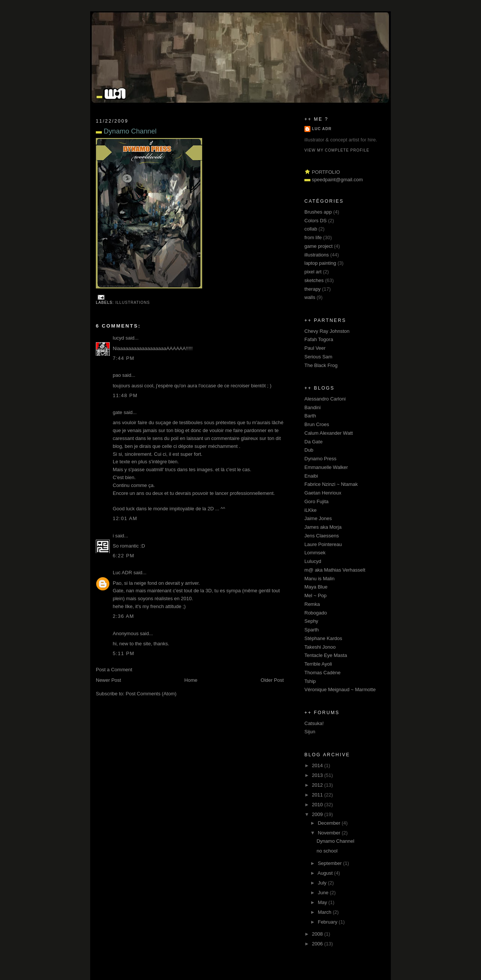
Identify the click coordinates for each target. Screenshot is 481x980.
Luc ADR (122, 573)
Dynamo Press (320, 459)
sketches (314, 280)
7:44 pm (124, 358)
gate (117, 412)
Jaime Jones (318, 518)
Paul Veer (315, 348)
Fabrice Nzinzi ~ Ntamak (331, 484)
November (330, 833)
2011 (318, 795)
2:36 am (123, 616)
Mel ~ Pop (315, 595)
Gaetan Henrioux (323, 493)
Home (191, 680)
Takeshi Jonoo (320, 647)
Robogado (316, 613)
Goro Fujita (316, 501)
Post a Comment (114, 670)
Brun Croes (317, 424)
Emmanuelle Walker (326, 467)
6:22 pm (124, 556)
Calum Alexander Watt (329, 433)
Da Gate (313, 442)
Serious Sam (318, 357)
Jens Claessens (322, 536)
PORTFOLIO (326, 172)
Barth (310, 416)
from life (313, 237)
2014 (318, 765)
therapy (312, 289)
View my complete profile (337, 150)
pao (117, 375)
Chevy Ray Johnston (327, 331)
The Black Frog (321, 365)
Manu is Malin (319, 579)
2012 (318, 785)
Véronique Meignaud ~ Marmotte (340, 689)
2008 (318, 934)
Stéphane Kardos (323, 638)
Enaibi (311, 476)
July (323, 883)
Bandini (312, 407)
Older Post (272, 680)
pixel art (313, 272)
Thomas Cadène (322, 673)
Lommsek (315, 553)
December (330, 823)
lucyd (118, 338)
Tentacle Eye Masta (326, 655)
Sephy (311, 621)
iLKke (311, 510)
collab (311, 229)
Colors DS (315, 221)
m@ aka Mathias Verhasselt (335, 570)
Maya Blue (316, 587)
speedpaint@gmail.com (337, 180)
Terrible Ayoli (318, 664)
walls (310, 297)
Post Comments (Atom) (151, 694)
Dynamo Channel (126, 131)
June (324, 893)
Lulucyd (313, 561)
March (325, 912)
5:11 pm (124, 653)
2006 (318, 944)
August (326, 873)
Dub (309, 450)
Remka (312, 604)
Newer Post (108, 680)
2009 (318, 814)
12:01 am (125, 518)
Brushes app (318, 212)
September (330, 863)
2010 (318, 805)
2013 (318, 775)
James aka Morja (323, 527)
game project (318, 246)
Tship (310, 681)
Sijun (310, 732)
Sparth (312, 630)
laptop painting (320, 263)
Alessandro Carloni (325, 399)
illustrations (133, 303)
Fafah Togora (319, 339)
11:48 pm (125, 395)
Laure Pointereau (323, 544)
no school (327, 851)
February (328, 922)
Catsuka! (314, 723)
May (323, 902)
